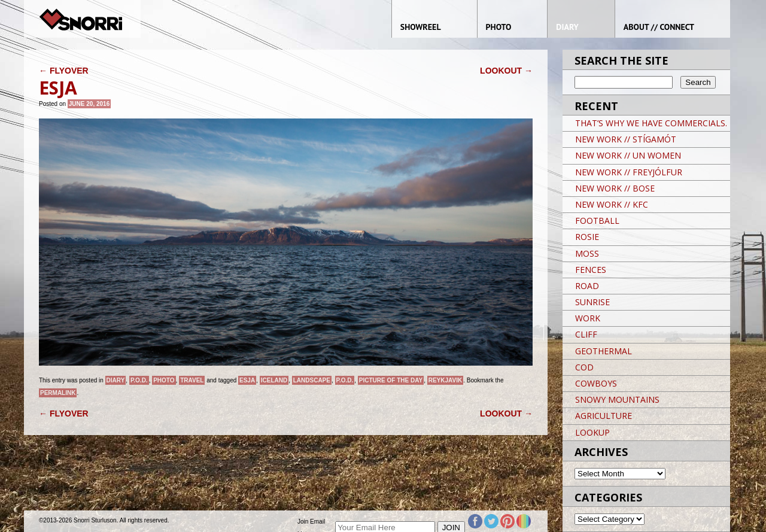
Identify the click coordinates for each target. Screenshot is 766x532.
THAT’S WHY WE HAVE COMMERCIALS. (651, 123)
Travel (192, 380)
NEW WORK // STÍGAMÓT (626, 139)
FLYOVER (64, 71)
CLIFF (586, 334)
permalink (58, 393)
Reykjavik (446, 380)
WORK (588, 318)
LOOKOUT (506, 71)
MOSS (587, 253)
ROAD (587, 286)
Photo (164, 380)
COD (584, 367)
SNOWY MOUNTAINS (617, 399)
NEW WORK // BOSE (615, 188)
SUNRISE (592, 302)
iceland (274, 380)
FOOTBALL (597, 221)
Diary (116, 380)
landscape (312, 380)
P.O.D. (139, 380)
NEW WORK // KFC (612, 204)
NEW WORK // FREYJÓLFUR (629, 172)
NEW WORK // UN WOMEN (628, 155)
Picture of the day (391, 380)
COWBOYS (596, 383)
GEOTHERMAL (604, 351)
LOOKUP (592, 432)
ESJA (247, 380)
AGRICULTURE (604, 416)
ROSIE (587, 237)
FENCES (591, 270)
